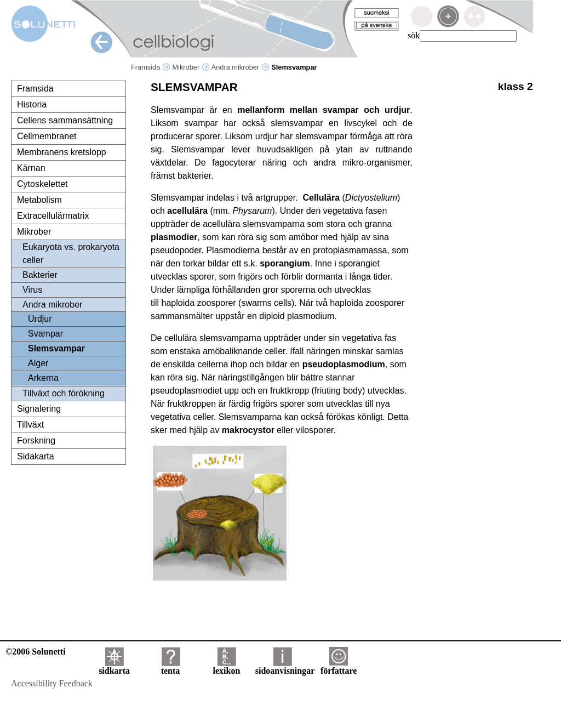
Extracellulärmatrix (53, 216)
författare (339, 667)
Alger (38, 363)
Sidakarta (36, 456)
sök (414, 35)
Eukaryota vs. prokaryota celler (71, 254)
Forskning (36, 440)
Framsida (151, 67)
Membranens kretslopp (62, 152)
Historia (32, 104)
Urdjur (40, 319)
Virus (32, 290)
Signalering (39, 409)
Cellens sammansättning (65, 120)
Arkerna (43, 378)
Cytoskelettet (42, 184)
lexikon (226, 667)
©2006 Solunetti (35, 652)
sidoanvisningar (285, 667)
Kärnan (31, 168)
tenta (171, 667)
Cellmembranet (47, 136)
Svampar (45, 334)
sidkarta (114, 667)
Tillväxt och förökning (64, 393)
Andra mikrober (241, 67)
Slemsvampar (56, 348)
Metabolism (39, 200)
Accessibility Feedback (52, 683)
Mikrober (191, 67)
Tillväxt (30, 425)
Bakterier (40, 275)
